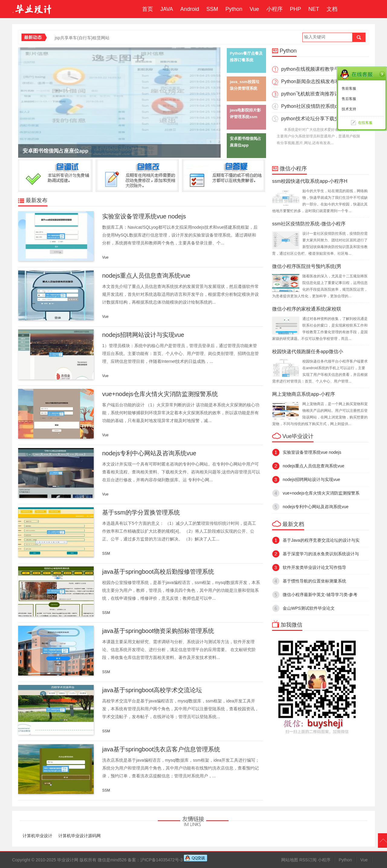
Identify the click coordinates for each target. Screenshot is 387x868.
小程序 (275, 9)
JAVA (167, 9)
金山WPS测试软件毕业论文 (311, 608)
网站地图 (290, 860)
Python (234, 9)
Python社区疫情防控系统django (315, 106)
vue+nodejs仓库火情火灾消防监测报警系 (321, 493)
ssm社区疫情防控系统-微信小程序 (309, 224)
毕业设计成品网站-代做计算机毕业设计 (33, 9)
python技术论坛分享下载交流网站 (317, 119)
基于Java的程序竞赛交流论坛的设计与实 (321, 540)
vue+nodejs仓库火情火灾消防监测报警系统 (160, 394)
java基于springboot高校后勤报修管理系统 (158, 572)
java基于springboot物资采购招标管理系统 (158, 631)
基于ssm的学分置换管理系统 (141, 512)
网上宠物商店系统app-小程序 (304, 394)
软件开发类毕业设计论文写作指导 (314, 567)
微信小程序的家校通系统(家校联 (307, 309)
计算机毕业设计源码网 (80, 836)
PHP (296, 9)
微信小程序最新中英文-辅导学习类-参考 (320, 595)
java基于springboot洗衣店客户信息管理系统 (161, 749)
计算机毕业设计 (37, 836)
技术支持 (349, 109)
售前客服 (349, 89)
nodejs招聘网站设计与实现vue (143, 335)
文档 (332, 9)
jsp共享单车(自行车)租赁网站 (82, 38)
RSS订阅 (308, 860)
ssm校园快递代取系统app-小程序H (310, 181)
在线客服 (365, 123)
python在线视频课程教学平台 (313, 69)
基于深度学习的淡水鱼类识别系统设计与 (321, 554)
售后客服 (349, 99)
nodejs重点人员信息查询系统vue (146, 276)
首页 (148, 9)
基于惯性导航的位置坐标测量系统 (314, 581)
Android (190, 9)
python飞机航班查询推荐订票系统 (317, 94)
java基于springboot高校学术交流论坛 (152, 690)
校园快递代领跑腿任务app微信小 (308, 352)
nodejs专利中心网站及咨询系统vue (149, 453)
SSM (212, 9)
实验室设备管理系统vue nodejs (144, 216)
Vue (254, 9)
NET (314, 9)
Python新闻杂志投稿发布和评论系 (318, 81)
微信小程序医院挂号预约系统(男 (307, 266)
